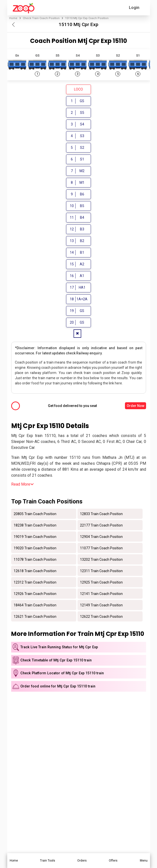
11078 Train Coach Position (35, 560)
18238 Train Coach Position (35, 526)
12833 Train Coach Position (101, 514)
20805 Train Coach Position (35, 514)
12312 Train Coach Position (35, 583)
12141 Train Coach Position (101, 594)
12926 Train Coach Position (35, 594)
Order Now (136, 406)
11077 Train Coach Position (101, 549)
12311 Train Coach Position (101, 571)
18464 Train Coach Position (35, 606)
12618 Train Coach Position (35, 571)
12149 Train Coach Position (101, 606)
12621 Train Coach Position (35, 617)
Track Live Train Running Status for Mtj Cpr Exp (59, 648)
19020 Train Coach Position (35, 549)
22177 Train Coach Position (101, 526)
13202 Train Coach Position (101, 560)
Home (13, 18)
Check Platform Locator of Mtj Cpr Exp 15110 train (62, 674)
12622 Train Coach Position (101, 617)
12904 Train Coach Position (101, 537)
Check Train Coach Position (41, 18)
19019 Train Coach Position (35, 537)
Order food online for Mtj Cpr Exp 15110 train (58, 687)
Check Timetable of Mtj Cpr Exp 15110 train (56, 661)
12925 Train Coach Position (101, 583)
